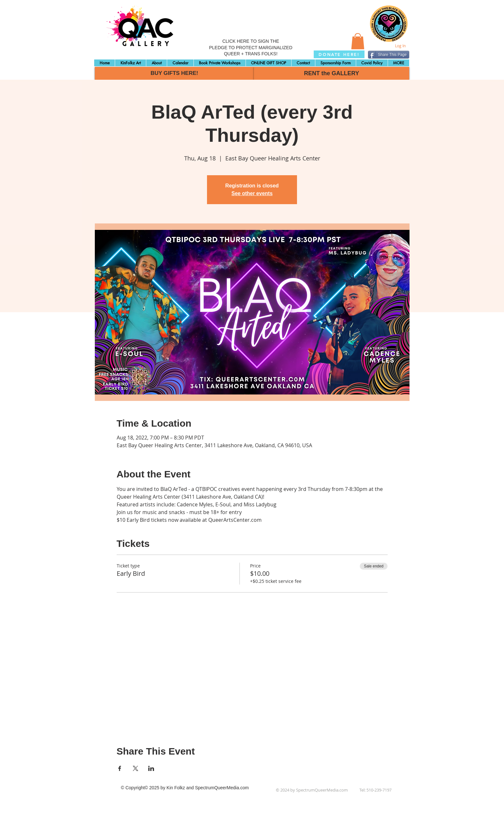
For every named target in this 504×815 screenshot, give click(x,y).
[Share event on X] (135, 768)
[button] (358, 41)
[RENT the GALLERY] (332, 73)
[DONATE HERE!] (339, 54)
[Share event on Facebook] (120, 768)
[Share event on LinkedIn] (151, 768)
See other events (252, 193)
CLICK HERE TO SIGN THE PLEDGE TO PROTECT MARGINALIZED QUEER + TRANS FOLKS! (251, 47)
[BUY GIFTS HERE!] (174, 73)
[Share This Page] (389, 55)
